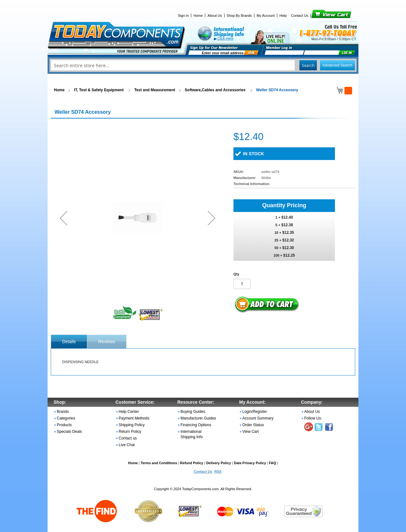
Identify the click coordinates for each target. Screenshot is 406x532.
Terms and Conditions (159, 463)
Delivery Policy (219, 463)
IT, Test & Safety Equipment (99, 90)
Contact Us (300, 16)
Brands (63, 412)
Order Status (253, 425)
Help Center (129, 412)
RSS (218, 471)
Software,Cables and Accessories (216, 90)
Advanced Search (337, 65)
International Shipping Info (192, 434)
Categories (66, 418)
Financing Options (196, 425)
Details (69, 342)
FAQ (273, 463)
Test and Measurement (155, 90)
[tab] (69, 342)
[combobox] (203, 65)
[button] (63, 218)
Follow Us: (313, 418)
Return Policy (130, 432)
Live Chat (127, 445)
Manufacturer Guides (198, 418)
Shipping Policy (132, 425)
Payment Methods (134, 418)
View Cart (321, 16)
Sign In (183, 16)
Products (64, 425)
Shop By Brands (239, 16)
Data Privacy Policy (250, 463)
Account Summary (258, 418)
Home (198, 16)
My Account (266, 16)
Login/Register (255, 412)
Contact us (128, 438)
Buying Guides (193, 412)
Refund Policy (192, 463)
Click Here (225, 38)
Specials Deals (69, 432)
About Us (215, 16)
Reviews (107, 342)
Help (283, 16)
